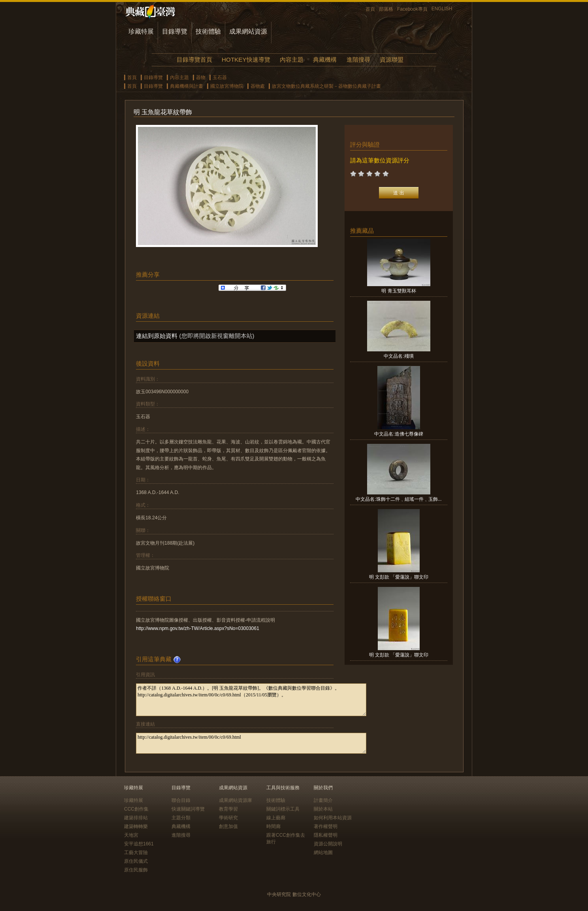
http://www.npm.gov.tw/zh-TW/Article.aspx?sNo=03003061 (198, 628)
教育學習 (228, 809)
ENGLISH (442, 9)
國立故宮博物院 (227, 86)
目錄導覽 (175, 31)
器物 (201, 77)
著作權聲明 (326, 826)
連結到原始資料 (157, 336)
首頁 (370, 9)
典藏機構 (325, 59)
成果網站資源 (248, 31)
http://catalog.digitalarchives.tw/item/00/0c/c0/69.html (251, 743)
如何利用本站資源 (333, 818)
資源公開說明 (328, 844)
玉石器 (220, 77)
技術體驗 (208, 31)
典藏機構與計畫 (187, 86)
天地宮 (131, 835)
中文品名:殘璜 (399, 356)
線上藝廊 (276, 818)
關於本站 (323, 809)
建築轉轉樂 (136, 826)
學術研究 (228, 818)
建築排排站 (136, 818)
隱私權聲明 (326, 835)
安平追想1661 (139, 844)
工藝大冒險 (136, 853)
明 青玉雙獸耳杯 (399, 291)
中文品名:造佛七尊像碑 (399, 434)
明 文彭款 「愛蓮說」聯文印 (399, 577)
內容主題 (292, 59)
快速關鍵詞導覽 (188, 809)
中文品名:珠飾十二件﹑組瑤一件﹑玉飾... (399, 499)
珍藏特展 (141, 31)
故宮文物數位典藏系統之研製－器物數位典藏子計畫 (326, 86)
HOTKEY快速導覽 (246, 59)
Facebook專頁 (412, 9)
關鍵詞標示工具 (283, 809)
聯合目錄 (181, 800)
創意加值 (228, 826)
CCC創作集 (136, 809)
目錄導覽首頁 (194, 59)
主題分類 (181, 818)
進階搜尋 (358, 59)
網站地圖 (323, 853)
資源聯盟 (392, 59)
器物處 (258, 86)
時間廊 (273, 826)
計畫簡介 (323, 800)
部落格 (386, 9)
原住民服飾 (136, 870)
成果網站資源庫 (236, 800)
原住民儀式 (136, 861)
